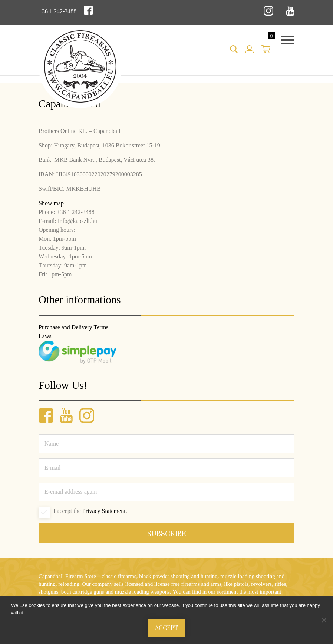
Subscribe (167, 533)
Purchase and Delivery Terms (73, 327)
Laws (45, 336)
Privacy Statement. (105, 511)
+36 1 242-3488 (57, 11)
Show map (51, 203)
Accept (166, 628)
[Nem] (324, 620)
